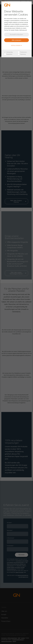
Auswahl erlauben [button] (16, 34)
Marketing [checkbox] (22, 54)
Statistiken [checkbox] (8, 54)
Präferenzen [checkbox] (22, 52)
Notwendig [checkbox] (8, 52)
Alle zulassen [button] (16, 40)
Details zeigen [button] (16, 46)
